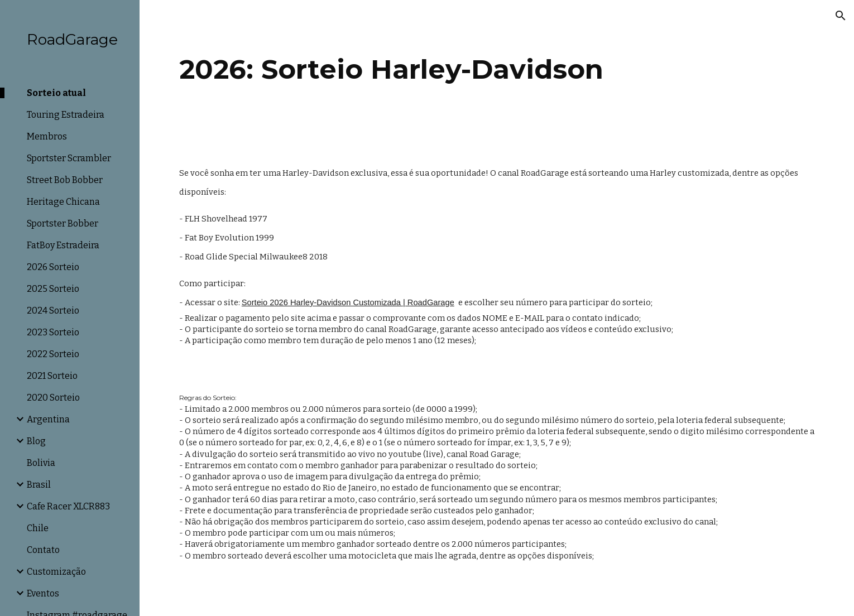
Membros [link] (47, 136)
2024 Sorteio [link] (53, 311)
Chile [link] (38, 528)
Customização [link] (56, 572)
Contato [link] (43, 550)
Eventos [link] (43, 593)
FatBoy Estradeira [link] (63, 245)
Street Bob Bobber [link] (65, 180)
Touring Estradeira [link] (66, 115)
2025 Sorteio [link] (53, 289)
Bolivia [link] (41, 463)
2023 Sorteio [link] (53, 332)
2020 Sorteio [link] (53, 398)
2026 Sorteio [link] (53, 267)
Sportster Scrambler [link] (69, 158)
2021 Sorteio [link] (52, 376)
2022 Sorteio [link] (53, 354)
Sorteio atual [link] (56, 93)
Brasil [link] (39, 485)
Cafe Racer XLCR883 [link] (68, 506)
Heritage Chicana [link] (63, 202)
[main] (497, 73)
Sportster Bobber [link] (63, 223)
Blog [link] (36, 441)
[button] (841, 16)
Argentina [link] (48, 419)
